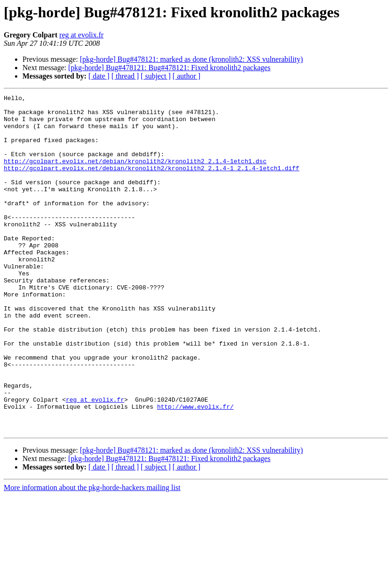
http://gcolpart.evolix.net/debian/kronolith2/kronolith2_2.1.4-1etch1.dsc (135, 175)
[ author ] (187, 76)
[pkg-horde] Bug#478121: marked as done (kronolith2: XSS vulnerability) (192, 59)
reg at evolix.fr (82, 35)
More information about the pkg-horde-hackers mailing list (92, 555)
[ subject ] (156, 76)
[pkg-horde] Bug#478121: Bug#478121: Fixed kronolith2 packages (169, 68)
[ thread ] (125, 76)
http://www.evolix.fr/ (196, 469)
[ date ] (99, 76)
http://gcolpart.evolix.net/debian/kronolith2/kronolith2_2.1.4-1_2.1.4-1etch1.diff (152, 183)
